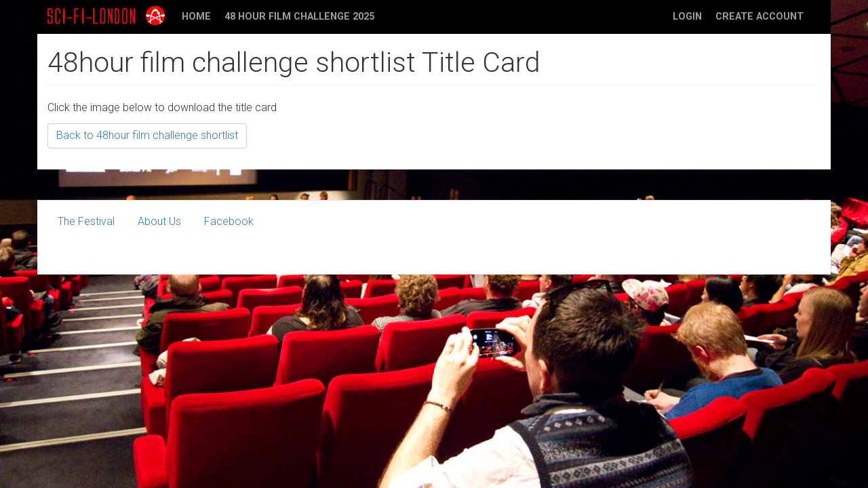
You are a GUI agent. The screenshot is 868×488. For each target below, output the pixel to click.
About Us (159, 221)
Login (687, 17)
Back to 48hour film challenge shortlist (147, 135)
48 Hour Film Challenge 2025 (299, 17)
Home (196, 17)
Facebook (229, 221)
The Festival (86, 221)
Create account (759, 17)
